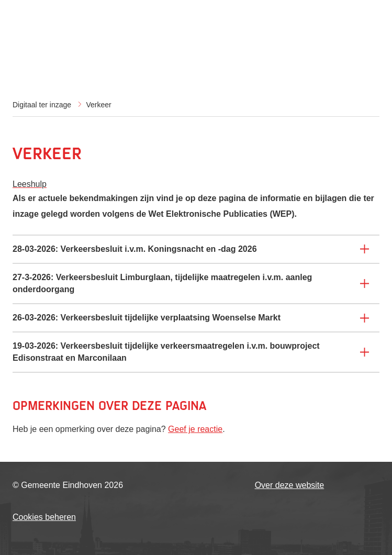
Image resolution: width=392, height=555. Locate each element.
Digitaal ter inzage (42, 105)
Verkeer (99, 105)
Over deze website (290, 485)
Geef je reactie (195, 429)
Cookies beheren (44, 517)
